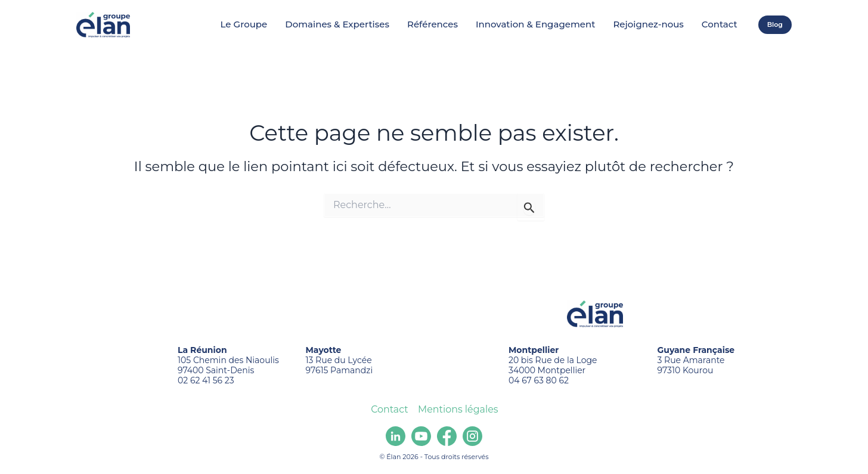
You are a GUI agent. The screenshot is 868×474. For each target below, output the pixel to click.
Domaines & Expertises (337, 25)
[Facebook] (447, 436)
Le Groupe (244, 25)
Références (433, 25)
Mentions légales (458, 409)
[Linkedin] (396, 436)
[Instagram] (472, 436)
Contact (720, 25)
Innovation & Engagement (535, 25)
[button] (775, 25)
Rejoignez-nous (648, 25)
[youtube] (421, 436)
